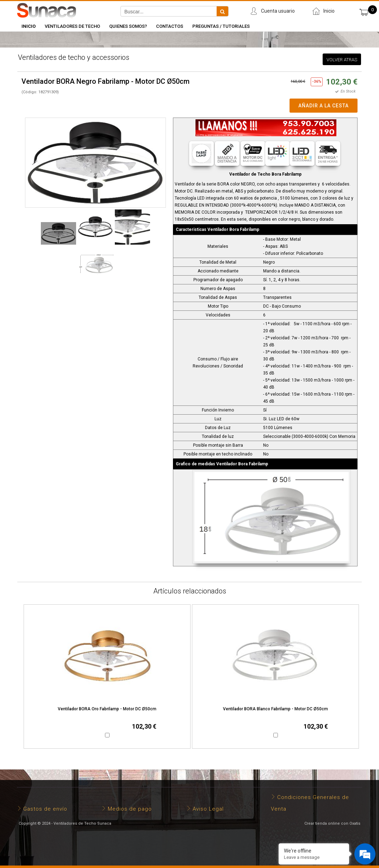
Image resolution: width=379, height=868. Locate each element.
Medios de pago (130, 809)
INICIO (29, 26)
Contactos (170, 26)
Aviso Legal (208, 809)
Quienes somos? (128, 26)
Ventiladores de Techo (72, 26)
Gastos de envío (45, 809)
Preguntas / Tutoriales (221, 26)
